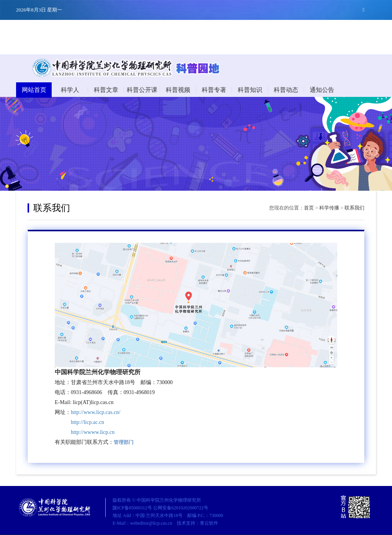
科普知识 (250, 90)
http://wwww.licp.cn (93, 432)
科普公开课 (142, 90)
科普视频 (178, 90)
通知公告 (322, 90)
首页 (309, 208)
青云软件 (209, 523)
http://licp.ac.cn (87, 422)
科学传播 (329, 208)
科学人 (70, 90)
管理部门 (124, 442)
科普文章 (106, 90)
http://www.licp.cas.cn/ (96, 412)
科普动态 (286, 90)
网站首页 (34, 90)
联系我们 (354, 208)
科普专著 (214, 90)
